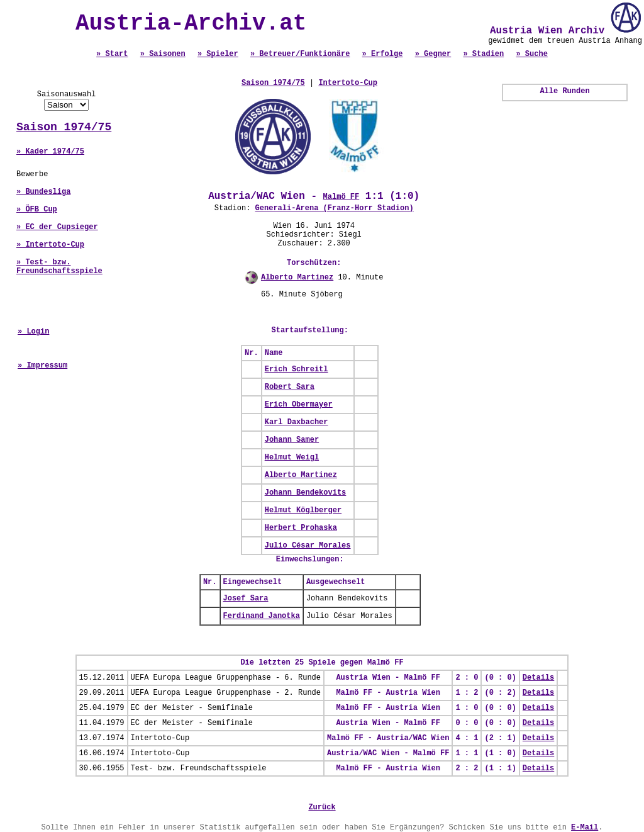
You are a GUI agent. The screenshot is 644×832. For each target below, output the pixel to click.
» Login (33, 332)
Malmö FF (341, 197)
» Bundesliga (43, 192)
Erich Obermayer (299, 405)
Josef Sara (246, 599)
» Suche (531, 54)
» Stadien (483, 54)
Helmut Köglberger (303, 510)
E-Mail (585, 828)
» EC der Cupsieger (57, 227)
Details (538, 678)
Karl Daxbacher (297, 422)
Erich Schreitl (297, 369)
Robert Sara (290, 387)
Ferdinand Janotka (262, 616)
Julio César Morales (308, 546)
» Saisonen (163, 54)
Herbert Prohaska (301, 528)
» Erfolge (383, 54)
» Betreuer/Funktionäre (300, 54)
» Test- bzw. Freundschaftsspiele (59, 267)
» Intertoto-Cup (50, 245)
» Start (112, 54)
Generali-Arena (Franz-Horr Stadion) (335, 208)
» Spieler (218, 54)
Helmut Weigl (292, 458)
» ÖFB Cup (37, 210)
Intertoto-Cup (348, 83)
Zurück (322, 807)
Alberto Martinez (297, 278)
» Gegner (433, 54)
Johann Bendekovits (306, 493)
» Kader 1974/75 (50, 152)
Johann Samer (292, 440)
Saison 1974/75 (64, 127)
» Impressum (42, 366)
